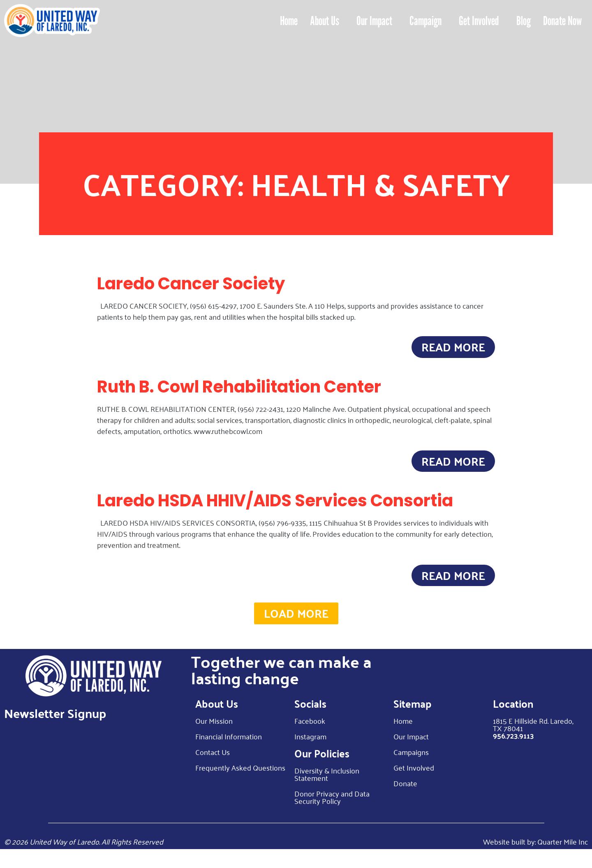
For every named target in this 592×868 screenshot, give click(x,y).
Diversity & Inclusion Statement (327, 793)
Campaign (425, 21)
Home (289, 21)
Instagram (310, 755)
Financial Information (229, 755)
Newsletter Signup (55, 732)
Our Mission (214, 739)
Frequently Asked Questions (240, 786)
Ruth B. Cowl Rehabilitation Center (239, 391)
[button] (296, 630)
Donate (405, 802)
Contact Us (213, 771)
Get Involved (479, 21)
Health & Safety (380, 184)
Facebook (310, 739)
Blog (524, 21)
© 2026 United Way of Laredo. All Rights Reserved (84, 860)
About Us (325, 21)
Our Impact (374, 21)
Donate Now (562, 21)
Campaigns (411, 771)
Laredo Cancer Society (191, 284)
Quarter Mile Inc (563, 860)
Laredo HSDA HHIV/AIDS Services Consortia (275, 510)
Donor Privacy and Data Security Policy (332, 816)
